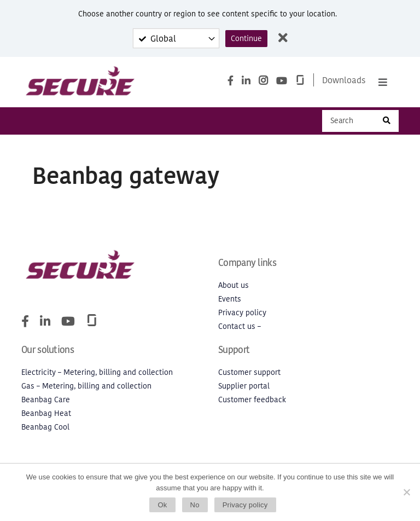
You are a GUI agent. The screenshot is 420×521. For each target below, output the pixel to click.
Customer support (249, 374)
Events (230, 300)
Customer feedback (252, 401)
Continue (246, 39)
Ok (162, 505)
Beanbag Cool (45, 428)
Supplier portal (244, 387)
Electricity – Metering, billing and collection (97, 374)
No (195, 505)
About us (234, 286)
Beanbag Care (46, 401)
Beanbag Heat (46, 415)
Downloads (344, 80)
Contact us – (240, 328)
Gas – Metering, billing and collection (86, 387)
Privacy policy (242, 314)
